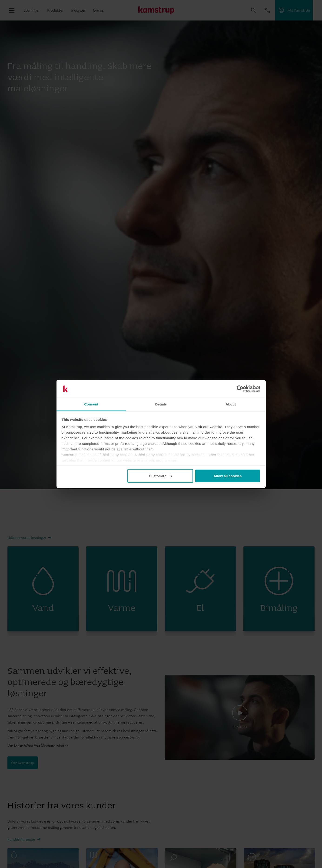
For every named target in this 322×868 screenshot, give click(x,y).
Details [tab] (161, 404)
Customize (160, 476)
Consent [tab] (91, 404)
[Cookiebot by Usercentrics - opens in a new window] (240, 389)
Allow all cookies (227, 476)
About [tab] (231, 404)
